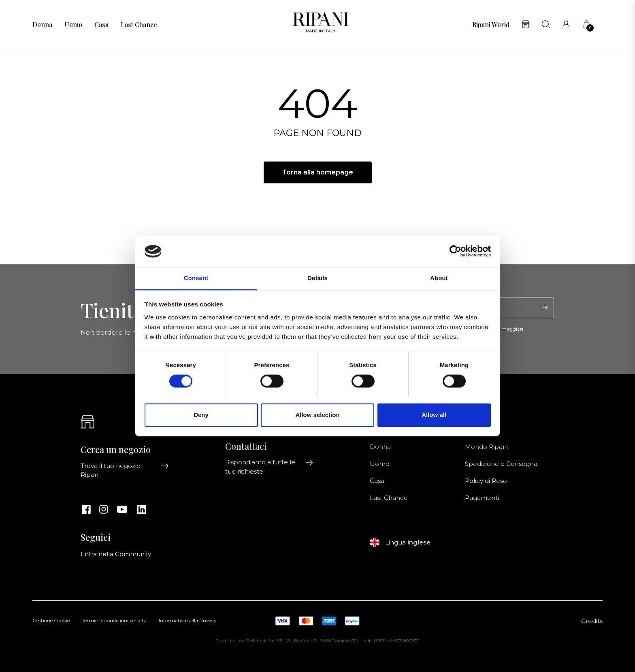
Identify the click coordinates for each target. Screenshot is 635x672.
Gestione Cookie (51, 621)
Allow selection (317, 415)
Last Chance (139, 25)
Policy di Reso (486, 481)
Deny (201, 415)
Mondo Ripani (486, 447)
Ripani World (491, 25)
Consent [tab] (196, 278)
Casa (101, 25)
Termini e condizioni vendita (114, 621)
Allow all (434, 415)
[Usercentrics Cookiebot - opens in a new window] (455, 251)
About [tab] (439, 278)
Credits (592, 621)
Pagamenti (482, 498)
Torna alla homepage (318, 172)
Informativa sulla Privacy (188, 621)
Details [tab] (317, 278)
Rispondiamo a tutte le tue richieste (269, 467)
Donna (42, 25)
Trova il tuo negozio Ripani (125, 470)
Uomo (73, 25)
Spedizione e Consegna (501, 464)
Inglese (419, 542)
